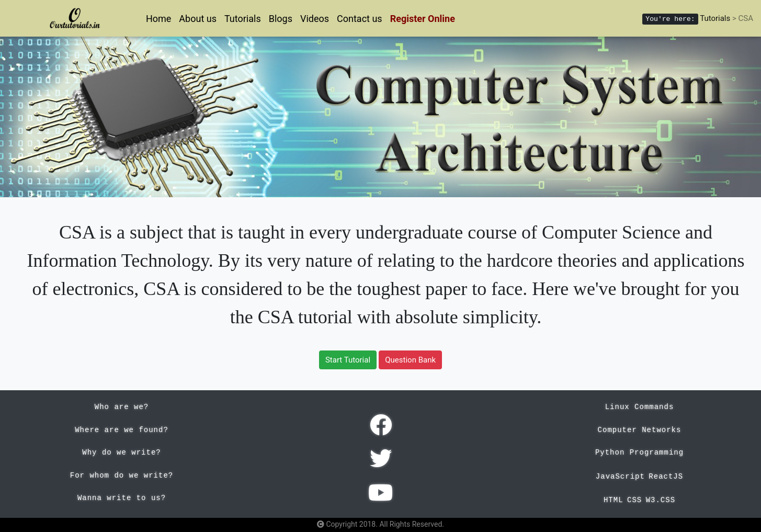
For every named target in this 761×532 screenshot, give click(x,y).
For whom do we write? (122, 476)
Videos (315, 19)
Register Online (423, 19)
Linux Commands (640, 407)
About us (198, 19)
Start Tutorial (348, 360)
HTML (614, 500)
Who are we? (122, 407)
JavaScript (620, 477)
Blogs (281, 19)
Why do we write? (121, 452)
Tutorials (243, 19)
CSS (634, 500)
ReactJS (666, 477)
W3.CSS (661, 500)
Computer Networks (640, 430)
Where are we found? (122, 430)
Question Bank (410, 360)
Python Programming (639, 452)
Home (158, 19)
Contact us (360, 19)
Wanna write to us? (122, 498)
